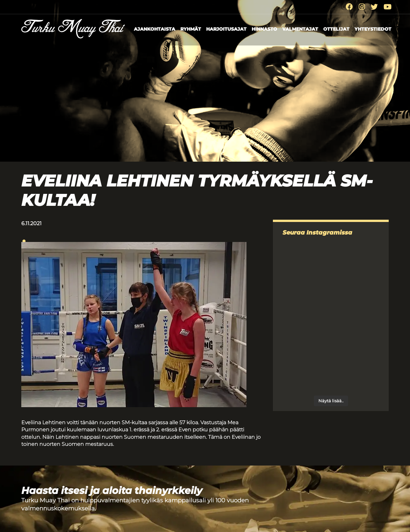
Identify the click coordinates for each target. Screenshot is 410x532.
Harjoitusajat (226, 29)
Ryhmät (191, 29)
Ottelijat (336, 29)
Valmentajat (300, 29)
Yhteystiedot (373, 29)
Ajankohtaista (155, 29)
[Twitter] (374, 7)
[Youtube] (388, 7)
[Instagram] (362, 7)
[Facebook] (349, 7)
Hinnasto (264, 29)
